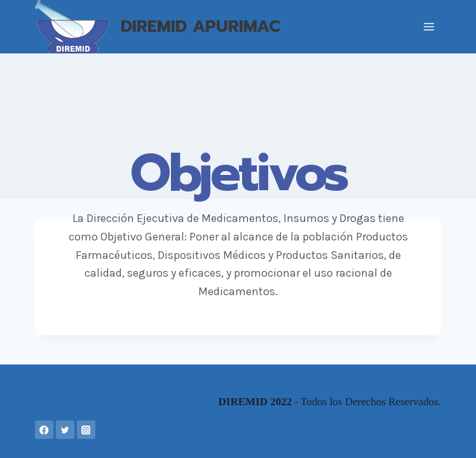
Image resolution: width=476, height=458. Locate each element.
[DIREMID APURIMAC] (158, 27)
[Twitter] (65, 430)
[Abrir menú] (429, 26)
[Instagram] (86, 430)
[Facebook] (44, 430)
